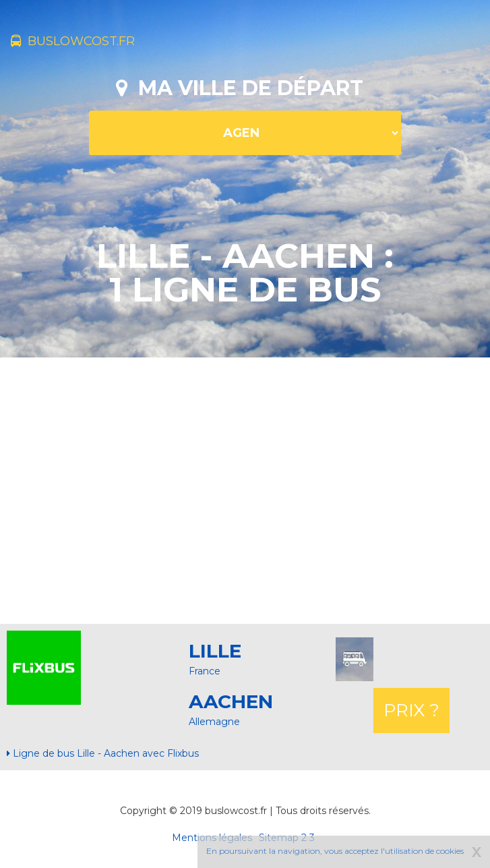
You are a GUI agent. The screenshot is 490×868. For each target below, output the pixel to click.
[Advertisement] (250, 489)
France (205, 671)
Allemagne (214, 722)
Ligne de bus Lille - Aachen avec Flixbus (103, 753)
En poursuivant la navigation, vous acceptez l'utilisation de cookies (335, 851)
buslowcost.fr (73, 41)
